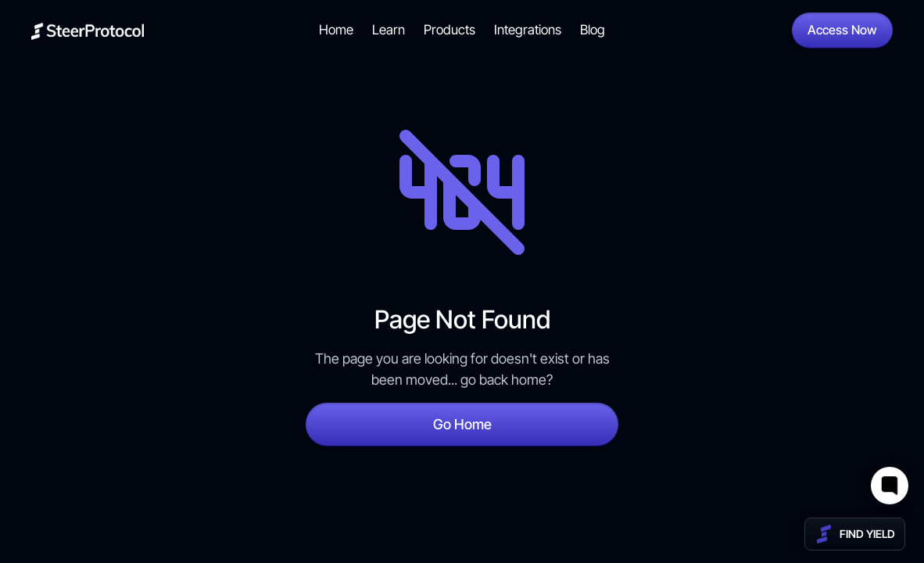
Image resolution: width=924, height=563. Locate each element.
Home (336, 30)
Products (449, 30)
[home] (88, 30)
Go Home (462, 424)
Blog (593, 30)
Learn (389, 30)
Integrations (528, 30)
